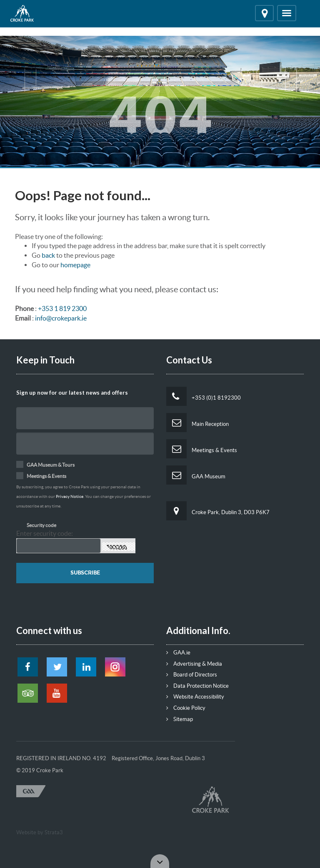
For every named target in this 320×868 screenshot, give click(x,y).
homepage (75, 265)
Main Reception (197, 423)
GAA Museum (196, 475)
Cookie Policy (186, 708)
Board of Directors (192, 675)
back (48, 255)
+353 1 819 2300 (62, 308)
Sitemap (180, 719)
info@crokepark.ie (61, 318)
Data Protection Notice (197, 686)
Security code (41, 525)
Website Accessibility (195, 697)
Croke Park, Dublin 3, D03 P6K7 (218, 511)
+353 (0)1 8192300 (204, 396)
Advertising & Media (194, 664)
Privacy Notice (70, 496)
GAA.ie (178, 653)
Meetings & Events (202, 449)
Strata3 (54, 832)
